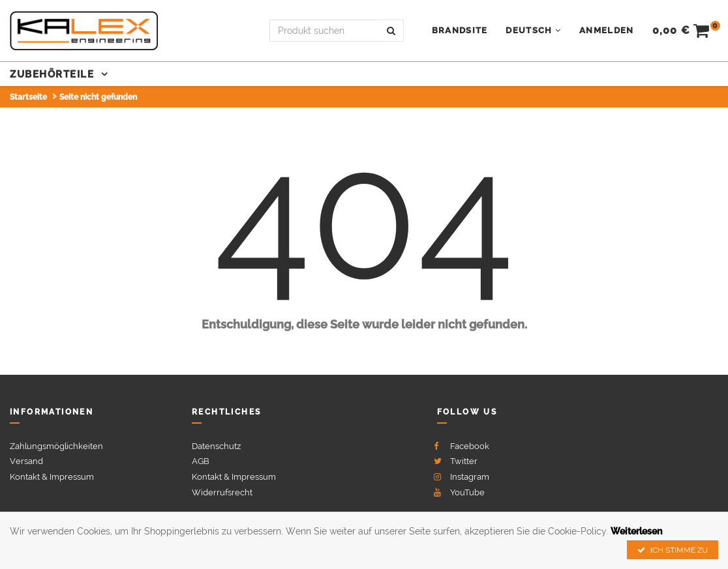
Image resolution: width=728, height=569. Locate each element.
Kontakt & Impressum (52, 477)
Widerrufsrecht (222, 492)
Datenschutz (216, 446)
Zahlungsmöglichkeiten (56, 446)
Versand (26, 461)
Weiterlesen (636, 531)
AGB (201, 461)
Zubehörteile (54, 74)
